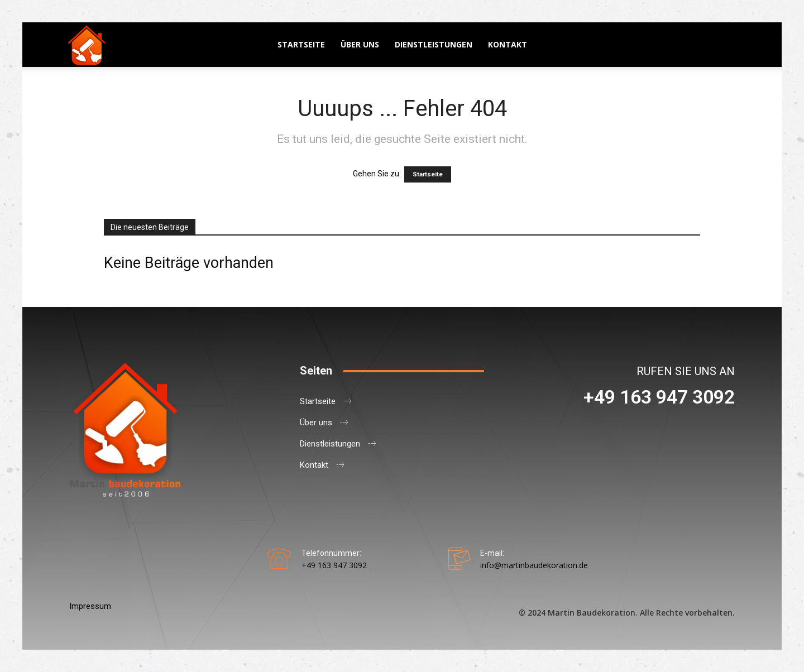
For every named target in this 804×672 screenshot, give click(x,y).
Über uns (360, 44)
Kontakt (508, 44)
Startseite (301, 44)
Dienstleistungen (434, 44)
